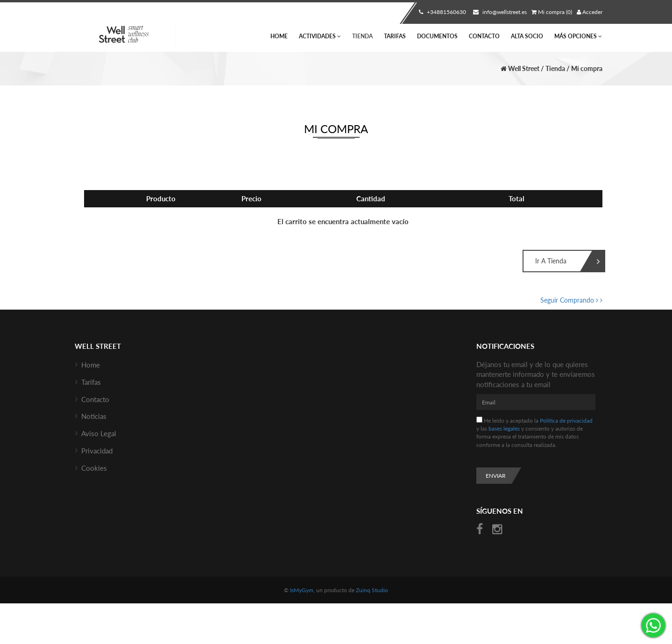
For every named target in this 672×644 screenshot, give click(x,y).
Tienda (362, 36)
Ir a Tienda (557, 262)
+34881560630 (441, 12)
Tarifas (395, 36)
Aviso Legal (99, 433)
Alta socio (527, 36)
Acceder (590, 12)
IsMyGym (302, 590)
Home (279, 36)
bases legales (504, 428)
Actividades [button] (320, 36)
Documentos (437, 36)
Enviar (496, 476)
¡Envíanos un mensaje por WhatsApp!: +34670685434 (653, 625)
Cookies (94, 468)
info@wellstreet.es (499, 12)
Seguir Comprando (571, 300)
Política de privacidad (566, 421)
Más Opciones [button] (578, 36)
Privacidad (97, 451)
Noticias (94, 416)
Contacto (484, 36)
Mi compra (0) (552, 12)
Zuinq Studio (372, 590)
